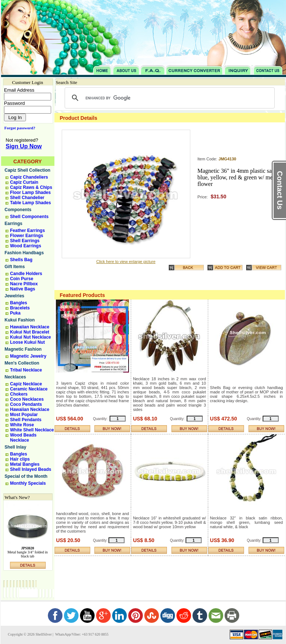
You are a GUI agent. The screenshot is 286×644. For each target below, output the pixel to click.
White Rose (22, 425)
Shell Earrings (25, 241)
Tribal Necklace (26, 370)
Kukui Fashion (20, 320)
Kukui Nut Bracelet (30, 332)
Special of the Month (26, 476)
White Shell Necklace (32, 430)
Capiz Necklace (26, 384)
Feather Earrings (28, 230)
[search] (169, 98)
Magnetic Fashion (23, 349)
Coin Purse (22, 279)
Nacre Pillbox (24, 284)
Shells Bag (21, 260)
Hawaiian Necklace (30, 327)
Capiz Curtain (24, 182)
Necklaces (16, 377)
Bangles (19, 303)
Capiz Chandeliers (29, 177)
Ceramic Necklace (29, 389)
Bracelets (20, 308)
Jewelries (15, 296)
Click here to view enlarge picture (126, 262)
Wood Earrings (26, 246)
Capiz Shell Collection (28, 170)
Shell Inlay (16, 447)
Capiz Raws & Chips (31, 187)
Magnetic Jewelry (28, 356)
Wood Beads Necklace (23, 438)
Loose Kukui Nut (28, 342)
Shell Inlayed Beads (31, 469)
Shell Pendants (26, 420)
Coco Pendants (26, 404)
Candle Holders (26, 274)
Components (18, 210)
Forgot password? (18, 128)
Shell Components (29, 217)
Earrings (14, 224)
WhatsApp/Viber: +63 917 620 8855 (81, 634)
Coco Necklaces (27, 399)
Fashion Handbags (24, 253)
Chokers (19, 394)
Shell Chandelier (27, 198)
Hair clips (20, 459)
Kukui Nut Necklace (31, 337)
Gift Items (15, 267)
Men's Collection (22, 363)
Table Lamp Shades (31, 203)
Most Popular (24, 415)
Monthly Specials (28, 483)
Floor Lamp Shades (30, 193)
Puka (16, 313)
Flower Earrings (27, 236)
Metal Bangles (25, 464)
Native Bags (23, 289)
